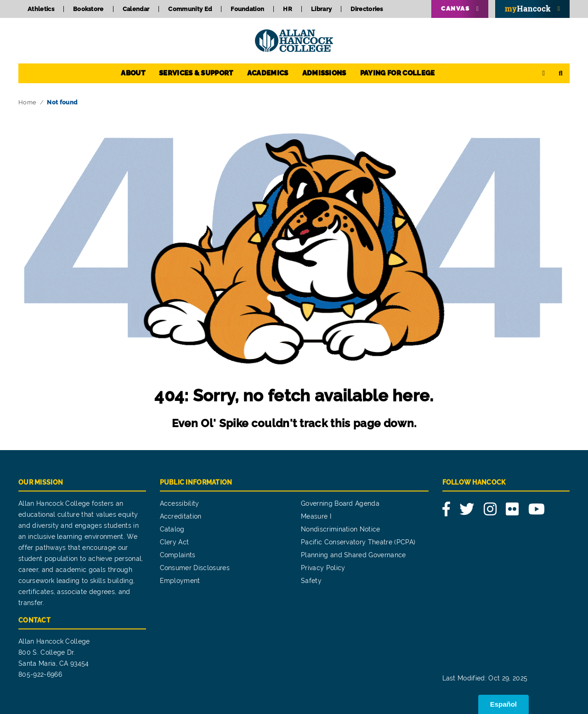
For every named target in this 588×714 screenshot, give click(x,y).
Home (27, 102)
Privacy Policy (323, 568)
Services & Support (196, 73)
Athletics (41, 9)
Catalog (172, 529)
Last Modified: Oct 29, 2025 (485, 678)
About (133, 73)
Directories (367, 9)
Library (321, 9)
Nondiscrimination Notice (341, 529)
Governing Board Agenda (340, 503)
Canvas (455, 9)
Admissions (324, 73)
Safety (311, 581)
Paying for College (398, 73)
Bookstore (88, 9)
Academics (268, 73)
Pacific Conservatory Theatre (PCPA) (358, 542)
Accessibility (180, 503)
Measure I (316, 516)
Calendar (136, 9)
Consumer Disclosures (195, 568)
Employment (180, 581)
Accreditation (181, 516)
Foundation (247, 9)
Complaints (178, 555)
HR (288, 9)
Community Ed (190, 9)
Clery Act (175, 542)
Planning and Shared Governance (353, 555)
